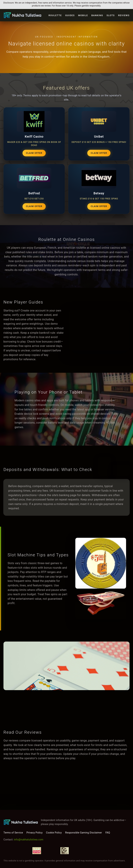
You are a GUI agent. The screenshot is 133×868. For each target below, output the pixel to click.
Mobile (83, 15)
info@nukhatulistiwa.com (29, 840)
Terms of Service (13, 833)
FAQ (108, 833)
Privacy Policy (35, 833)
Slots (111, 15)
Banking (97, 15)
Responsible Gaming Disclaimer (83, 833)
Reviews (124, 15)
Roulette (55, 15)
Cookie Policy (54, 833)
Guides (70, 15)
